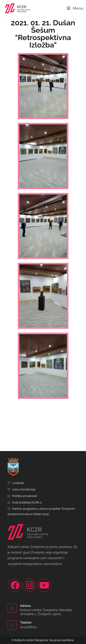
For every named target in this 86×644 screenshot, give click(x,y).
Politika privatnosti (25, 496)
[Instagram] (30, 585)
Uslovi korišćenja (24, 489)
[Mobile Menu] (75, 8)
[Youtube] (44, 585)
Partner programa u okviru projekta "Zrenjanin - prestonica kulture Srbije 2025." (42, 511)
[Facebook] (15, 585)
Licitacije (18, 483)
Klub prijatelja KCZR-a (27, 502)
